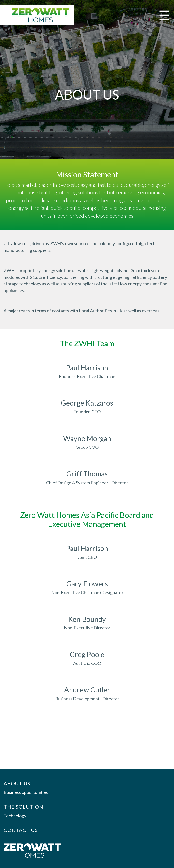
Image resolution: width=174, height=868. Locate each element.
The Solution (23, 807)
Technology (15, 816)
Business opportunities (26, 792)
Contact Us (21, 830)
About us (17, 783)
